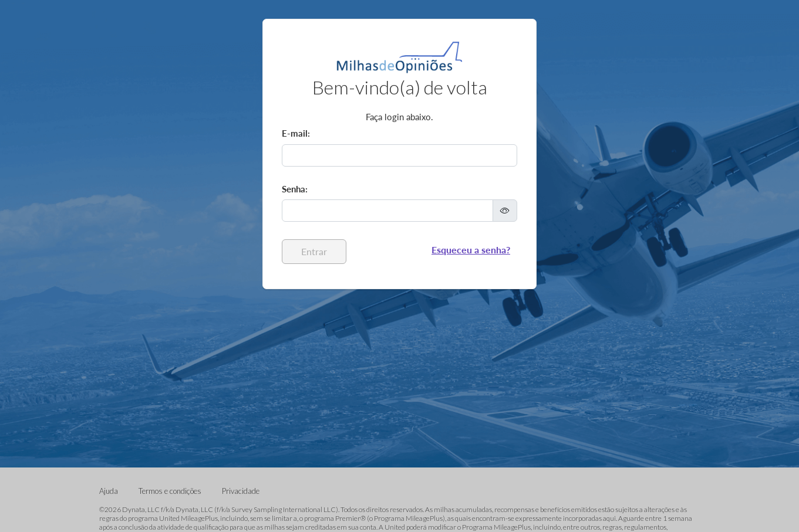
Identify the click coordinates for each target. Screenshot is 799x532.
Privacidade (241, 491)
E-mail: (296, 133)
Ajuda (109, 491)
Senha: (295, 189)
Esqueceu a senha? (471, 250)
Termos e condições (171, 491)
